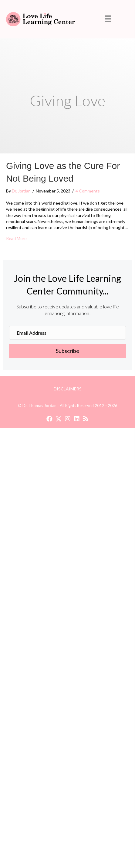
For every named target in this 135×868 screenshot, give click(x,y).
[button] (67, 351)
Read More (16, 238)
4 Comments (88, 191)
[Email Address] (67, 333)
